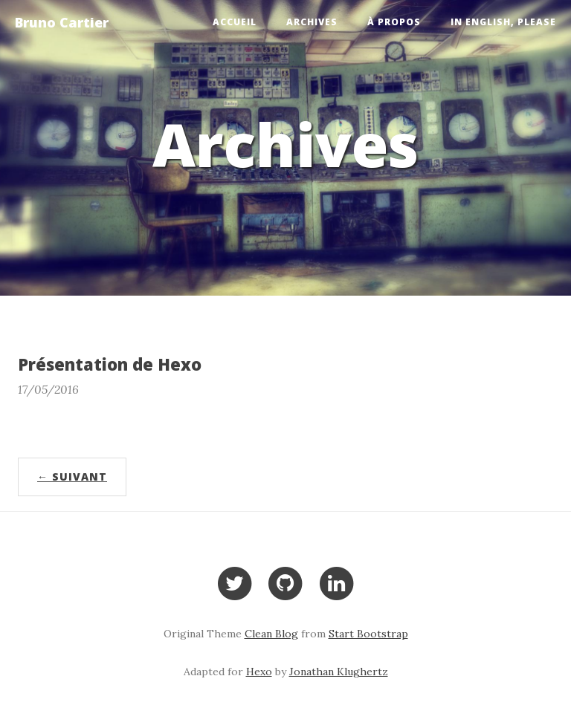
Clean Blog (271, 634)
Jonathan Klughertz (339, 672)
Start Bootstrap (368, 634)
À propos (394, 22)
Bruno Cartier (62, 22)
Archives (312, 22)
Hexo (259, 672)
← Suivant (72, 477)
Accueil (235, 22)
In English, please (503, 22)
